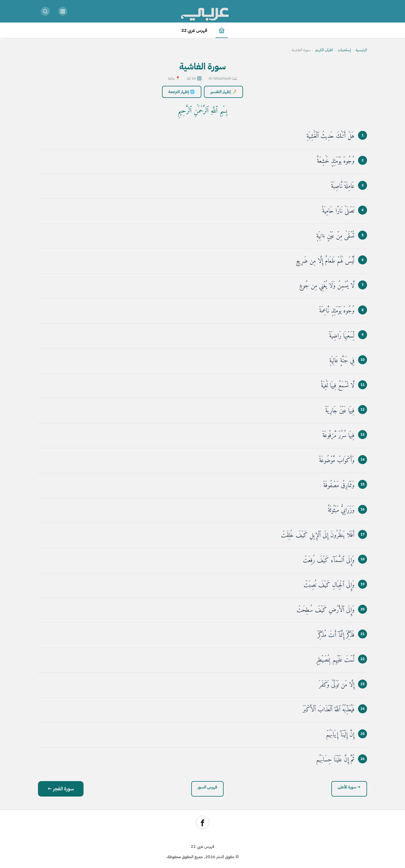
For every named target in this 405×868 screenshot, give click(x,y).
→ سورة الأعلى (349, 787)
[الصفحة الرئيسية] (222, 30)
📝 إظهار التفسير (223, 92)
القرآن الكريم (324, 50)
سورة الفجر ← (61, 789)
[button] (63, 11)
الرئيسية (361, 50)
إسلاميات (344, 50)
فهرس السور (207, 787)
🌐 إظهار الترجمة (182, 92)
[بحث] (45, 11)
